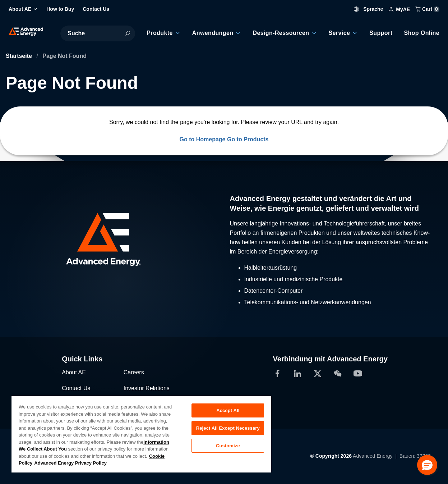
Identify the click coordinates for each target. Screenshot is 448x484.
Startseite (20, 56)
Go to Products (248, 139)
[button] (427, 465)
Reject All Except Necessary (228, 428)
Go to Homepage (202, 139)
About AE (74, 372)
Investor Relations (147, 388)
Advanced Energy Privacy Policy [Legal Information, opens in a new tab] (70, 463)
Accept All (228, 410)
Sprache (368, 9)
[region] (141, 434)
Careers (134, 372)
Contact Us (76, 388)
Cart (428, 9)
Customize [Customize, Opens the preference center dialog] (228, 446)
